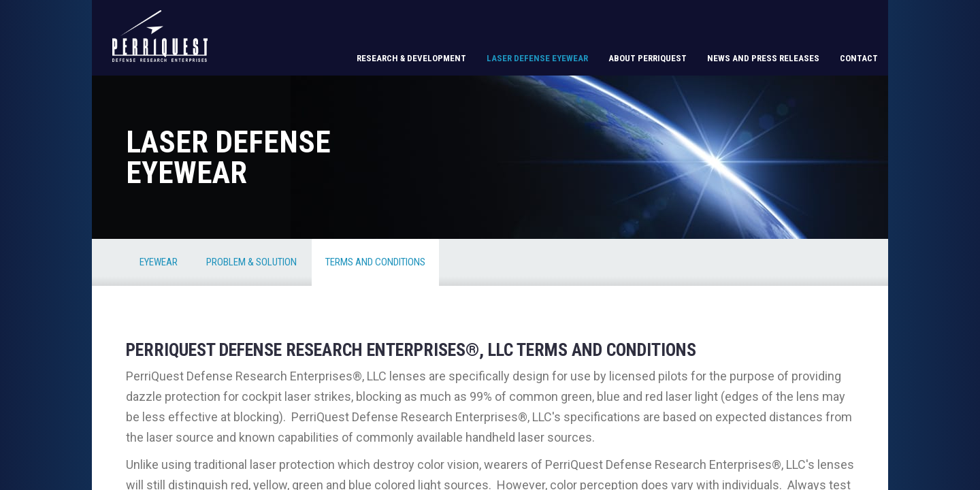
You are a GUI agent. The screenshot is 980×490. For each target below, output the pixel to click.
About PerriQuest (648, 58)
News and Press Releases (763, 58)
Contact (859, 58)
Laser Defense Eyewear (537, 58)
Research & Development (411, 58)
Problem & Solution (251, 262)
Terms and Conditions (375, 262)
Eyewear (159, 262)
